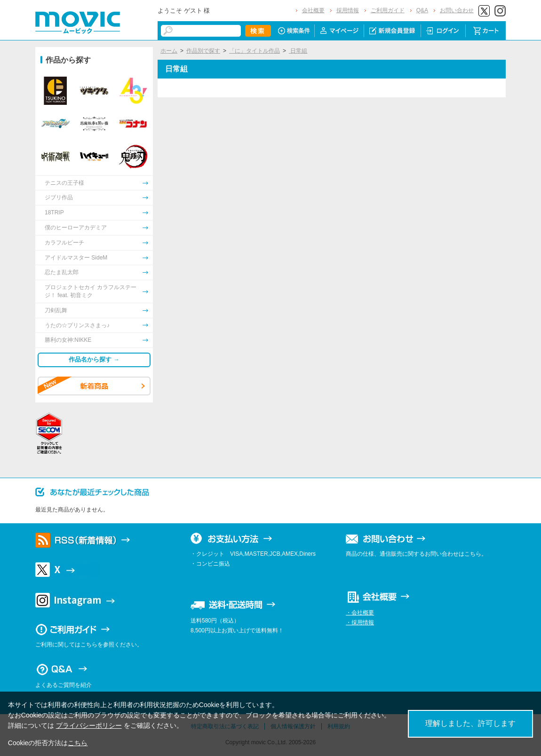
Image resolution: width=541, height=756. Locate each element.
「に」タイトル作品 (255, 51)
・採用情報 (360, 622)
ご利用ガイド (388, 10)
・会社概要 (360, 613)
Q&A (422, 10)
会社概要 (313, 10)
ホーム (169, 51)
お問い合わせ (457, 10)
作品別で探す (203, 51)
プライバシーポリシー (89, 725)
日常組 (298, 51)
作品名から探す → (94, 359)
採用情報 (348, 10)
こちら (78, 743)
